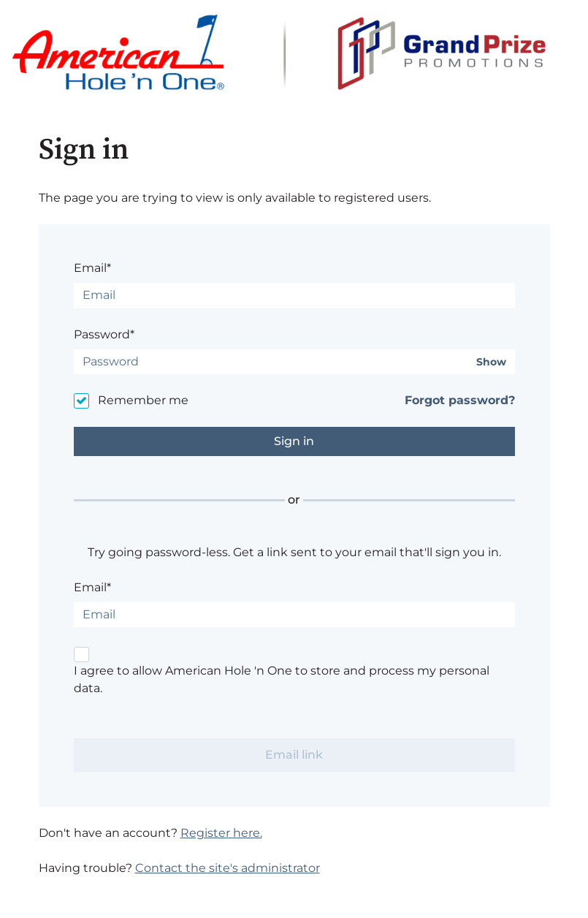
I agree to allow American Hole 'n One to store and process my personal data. (282, 679)
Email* (92, 268)
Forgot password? (460, 400)
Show (491, 362)
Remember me (143, 400)
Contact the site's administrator (228, 868)
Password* (104, 334)
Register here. (221, 833)
